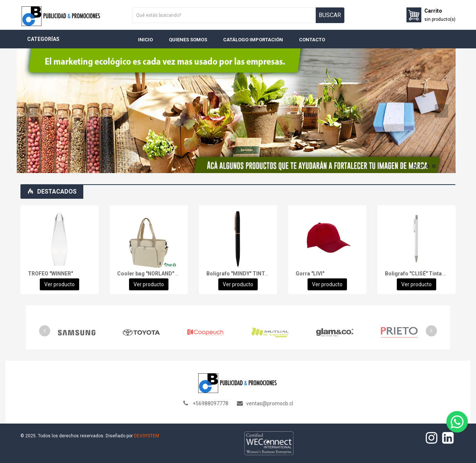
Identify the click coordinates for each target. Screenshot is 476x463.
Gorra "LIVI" (310, 274)
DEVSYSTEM (147, 436)
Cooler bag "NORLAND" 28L (151, 274)
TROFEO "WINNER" (50, 274)
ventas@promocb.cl (270, 403)
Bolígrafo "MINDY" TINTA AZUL (245, 274)
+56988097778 (210, 403)
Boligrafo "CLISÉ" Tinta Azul (419, 274)
